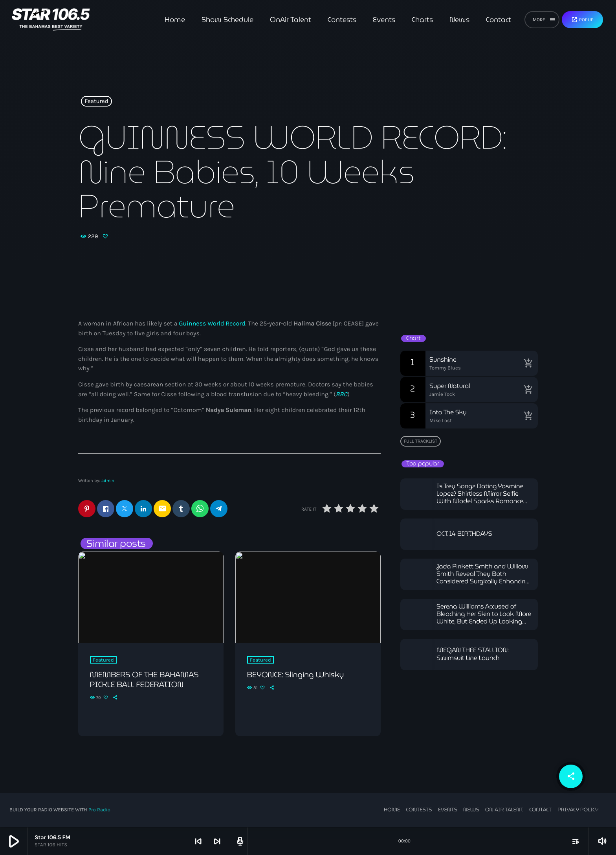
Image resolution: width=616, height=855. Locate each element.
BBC (342, 394)
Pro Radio (99, 810)
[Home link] (51, 20)
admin (108, 481)
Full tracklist (421, 441)
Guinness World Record (212, 324)
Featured (97, 101)
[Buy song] (528, 363)
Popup (582, 20)
